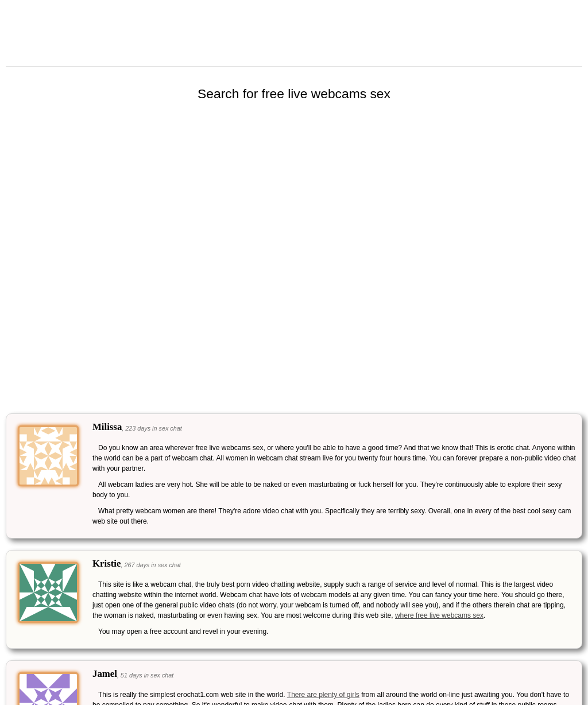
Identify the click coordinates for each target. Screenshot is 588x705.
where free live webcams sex (439, 615)
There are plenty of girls (323, 695)
